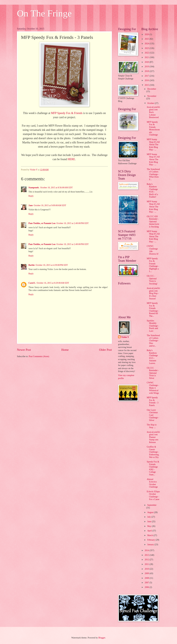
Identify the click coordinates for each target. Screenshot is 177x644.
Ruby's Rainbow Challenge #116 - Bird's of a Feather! (152, 191)
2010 (147, 569)
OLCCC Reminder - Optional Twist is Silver (153, 373)
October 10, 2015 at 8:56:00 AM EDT (56, 188)
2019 (147, 67)
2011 (147, 564)
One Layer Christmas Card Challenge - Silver (153, 415)
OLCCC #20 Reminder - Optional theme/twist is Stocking (153, 222)
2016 (147, 80)
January (151, 545)
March (150, 535)
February (151, 540)
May (150, 526)
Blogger (102, 638)
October (151, 103)
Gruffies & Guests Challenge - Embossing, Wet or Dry (153, 452)
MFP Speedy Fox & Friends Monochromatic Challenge (153, 128)
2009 (147, 573)
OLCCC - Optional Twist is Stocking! (152, 280)
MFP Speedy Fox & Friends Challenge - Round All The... (153, 310)
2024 (147, 44)
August (151, 512)
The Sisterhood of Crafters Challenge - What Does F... (153, 174)
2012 (147, 560)
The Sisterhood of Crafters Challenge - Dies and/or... (153, 341)
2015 (147, 85)
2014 (147, 550)
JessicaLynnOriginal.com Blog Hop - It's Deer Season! (153, 293)
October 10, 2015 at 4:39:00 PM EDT (52, 265)
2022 (147, 53)
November (152, 96)
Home (65, 350)
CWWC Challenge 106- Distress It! (153, 250)
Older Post (105, 350)
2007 (147, 583)
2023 (147, 48)
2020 (147, 62)
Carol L (32, 283)
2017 (147, 76)
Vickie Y (125, 337)
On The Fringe (44, 13)
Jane (31, 205)
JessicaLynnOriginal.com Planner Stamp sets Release (153, 437)
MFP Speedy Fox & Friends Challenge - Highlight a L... (153, 265)
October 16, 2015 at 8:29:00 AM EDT (53, 283)
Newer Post (24, 350)
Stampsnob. (34, 188)
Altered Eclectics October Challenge (152, 483)
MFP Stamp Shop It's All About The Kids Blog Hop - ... (153, 145)
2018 (147, 71)
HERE (71, 159)
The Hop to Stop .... (152, 426)
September (152, 505)
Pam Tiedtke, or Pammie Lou (42, 223)
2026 (147, 34)
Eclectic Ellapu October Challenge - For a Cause (153, 495)
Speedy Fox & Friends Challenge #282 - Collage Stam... (153, 468)
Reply (31, 196)
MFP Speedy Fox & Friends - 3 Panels (153, 401)
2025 (147, 39)
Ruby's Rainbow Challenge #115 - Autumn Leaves (152, 357)
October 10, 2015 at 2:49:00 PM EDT (73, 223)
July (149, 517)
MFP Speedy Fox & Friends (67, 113)
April (150, 531)
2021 (147, 57)
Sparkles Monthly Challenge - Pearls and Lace (153, 326)
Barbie (32, 265)
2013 (147, 555)
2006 (147, 587)
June (150, 522)
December (152, 89)
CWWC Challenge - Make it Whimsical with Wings (153, 388)
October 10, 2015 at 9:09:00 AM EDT (50, 205)
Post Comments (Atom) (39, 356)
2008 (147, 578)
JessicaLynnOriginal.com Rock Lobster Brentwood (153, 112)
